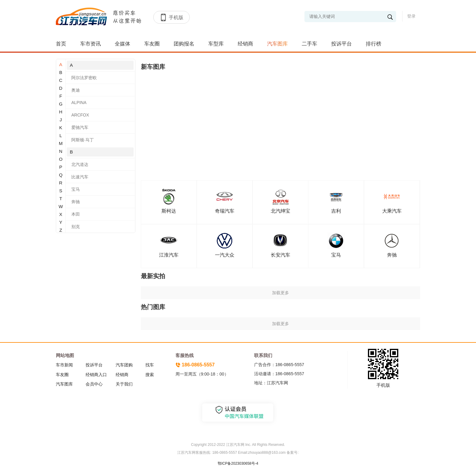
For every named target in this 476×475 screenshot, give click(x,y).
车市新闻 (64, 365)
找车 (150, 365)
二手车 (309, 44)
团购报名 (184, 44)
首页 (61, 44)
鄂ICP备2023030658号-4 (238, 463)
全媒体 (122, 44)
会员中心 (94, 384)
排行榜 (374, 44)
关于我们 (124, 384)
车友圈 (152, 44)
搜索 (150, 375)
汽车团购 (124, 365)
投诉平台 (342, 44)
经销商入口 (96, 375)
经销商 (245, 44)
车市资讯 (90, 44)
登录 (411, 16)
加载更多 (280, 293)
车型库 (216, 44)
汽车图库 (277, 44)
